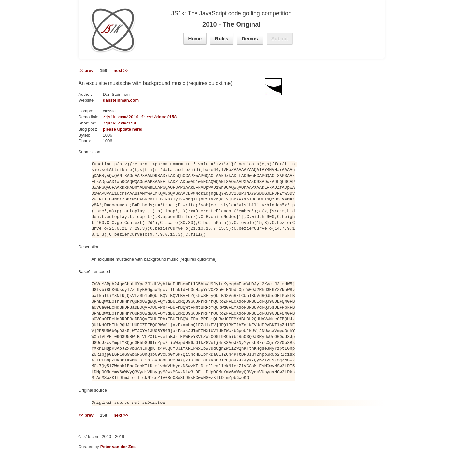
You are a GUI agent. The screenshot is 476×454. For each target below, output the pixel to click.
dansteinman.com (121, 100)
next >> (121, 71)
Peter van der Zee (118, 447)
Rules (222, 39)
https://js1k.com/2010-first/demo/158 (131, 117)
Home (195, 39)
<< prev (86, 71)
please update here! (123, 129)
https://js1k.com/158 (110, 123)
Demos (250, 39)
